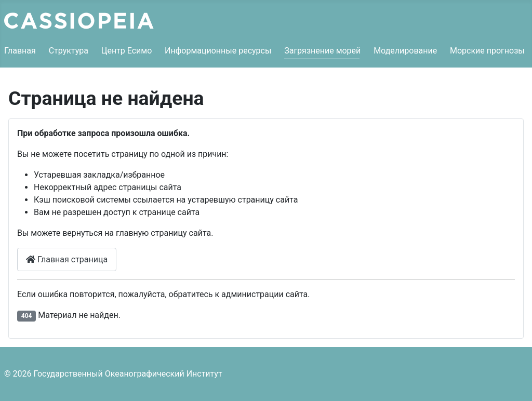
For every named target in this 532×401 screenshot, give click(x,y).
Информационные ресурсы (218, 51)
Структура (69, 51)
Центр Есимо (127, 51)
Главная (20, 51)
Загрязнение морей (322, 51)
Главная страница (67, 259)
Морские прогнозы (487, 51)
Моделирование (405, 51)
